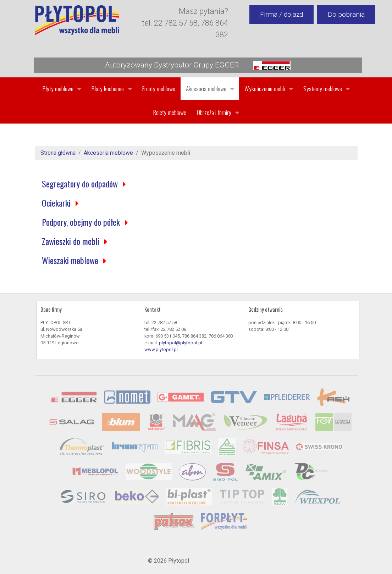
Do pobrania (346, 14)
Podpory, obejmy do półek (82, 222)
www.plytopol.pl (161, 349)
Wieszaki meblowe (71, 260)
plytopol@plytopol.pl (181, 343)
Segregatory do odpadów (81, 184)
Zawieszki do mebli (72, 241)
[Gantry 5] (77, 20)
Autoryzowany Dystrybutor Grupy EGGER (198, 65)
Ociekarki (57, 203)
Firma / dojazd (281, 14)
